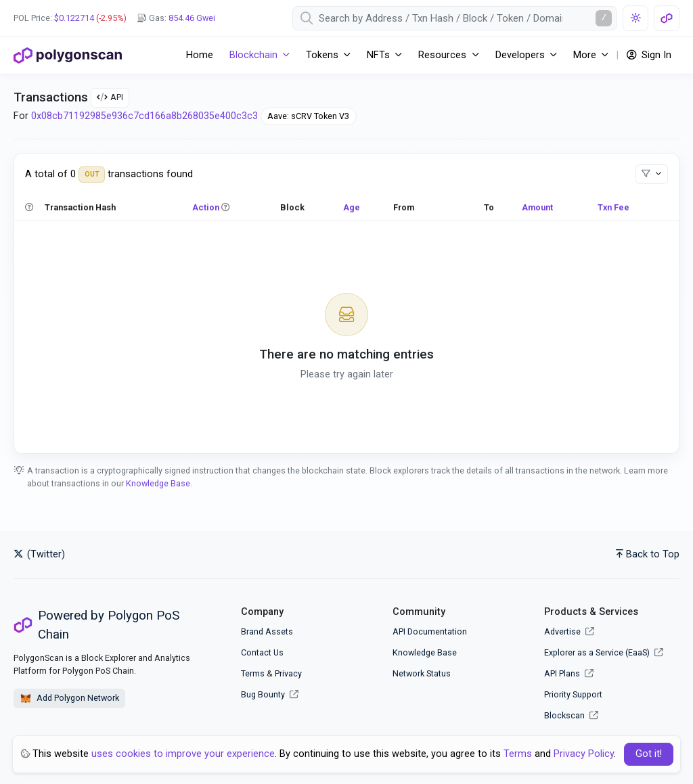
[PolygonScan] (68, 55)
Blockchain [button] (253, 55)
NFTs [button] (378, 55)
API (110, 97)
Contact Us (262, 652)
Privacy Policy (584, 754)
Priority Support (573, 694)
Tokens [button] (322, 55)
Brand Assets (267, 631)
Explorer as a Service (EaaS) (604, 652)
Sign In (649, 55)
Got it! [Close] (649, 754)
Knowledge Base (158, 483)
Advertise (569, 631)
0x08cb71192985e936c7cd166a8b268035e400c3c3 (144, 116)
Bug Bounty (263, 694)
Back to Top (648, 554)
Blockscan (571, 715)
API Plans (569, 673)
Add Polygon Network (69, 699)
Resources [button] (442, 55)
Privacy (288, 673)
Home (200, 55)
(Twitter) (39, 554)
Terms (253, 673)
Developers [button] (520, 55)
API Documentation (430, 631)
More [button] (585, 55)
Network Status (422, 673)
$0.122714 (74, 18)
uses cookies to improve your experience (183, 754)
